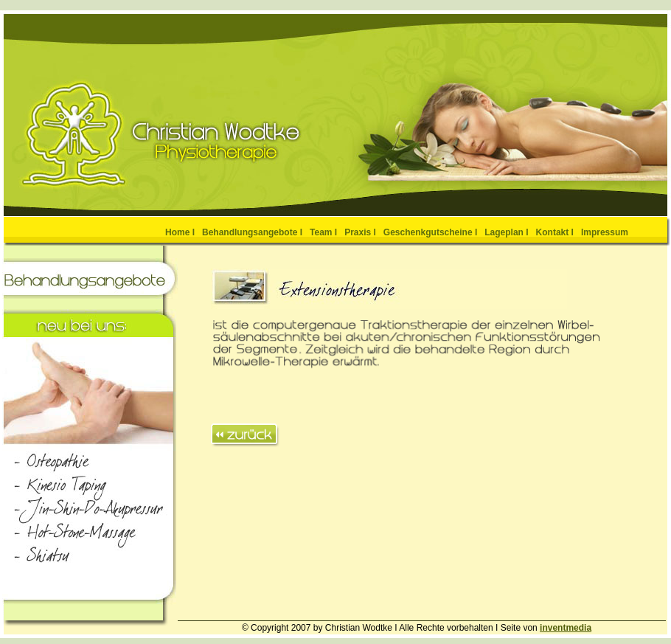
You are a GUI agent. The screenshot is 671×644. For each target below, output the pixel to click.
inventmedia (566, 628)
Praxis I (360, 232)
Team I (323, 232)
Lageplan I (506, 232)
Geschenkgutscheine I (430, 232)
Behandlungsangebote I (252, 232)
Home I (180, 232)
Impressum (605, 232)
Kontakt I (555, 232)
